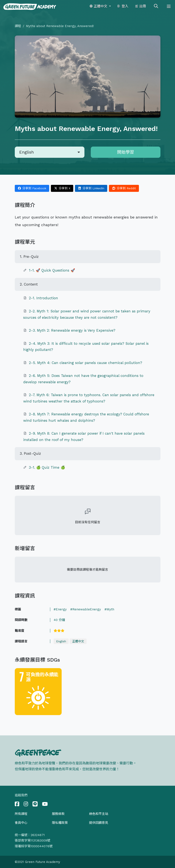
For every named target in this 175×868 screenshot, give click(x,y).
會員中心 (21, 823)
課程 (18, 26)
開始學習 (126, 152)
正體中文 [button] (99, 6)
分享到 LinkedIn (91, 188)
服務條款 (58, 814)
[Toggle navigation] (169, 6)
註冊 (140, 6)
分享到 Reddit (124, 188)
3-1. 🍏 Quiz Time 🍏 (47, 467)
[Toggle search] (156, 6)
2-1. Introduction (43, 298)
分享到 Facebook (32, 188)
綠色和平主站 (99, 814)
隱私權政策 (60, 823)
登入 (123, 6)
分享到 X (62, 188)
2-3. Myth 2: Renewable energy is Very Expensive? (72, 330)
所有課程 (21, 814)
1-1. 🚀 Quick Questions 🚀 (52, 270)
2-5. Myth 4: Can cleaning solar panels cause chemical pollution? (85, 363)
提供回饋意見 (99, 823)
